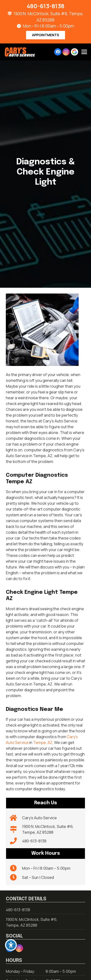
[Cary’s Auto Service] (16, 818)
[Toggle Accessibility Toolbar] (11, 945)
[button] (84, 52)
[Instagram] (66, 52)
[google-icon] (74, 52)
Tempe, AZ (43, 742)
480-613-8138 (34, 841)
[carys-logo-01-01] (20, 52)
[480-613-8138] (16, 841)
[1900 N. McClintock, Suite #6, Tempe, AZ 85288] (16, 829)
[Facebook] (58, 52)
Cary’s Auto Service (39, 818)
